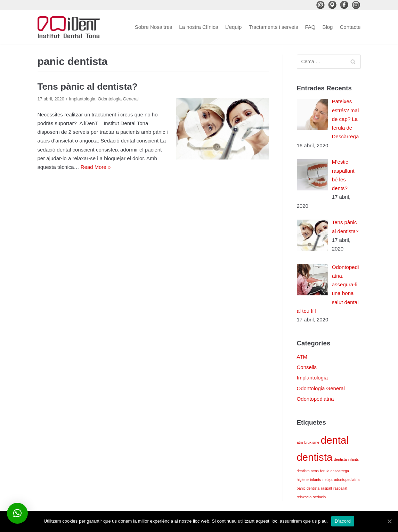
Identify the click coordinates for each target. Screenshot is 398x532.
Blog (327, 27)
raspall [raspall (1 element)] (326, 488)
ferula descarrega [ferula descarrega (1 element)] (335, 471)
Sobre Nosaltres (154, 27)
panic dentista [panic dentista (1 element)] (308, 488)
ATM (302, 357)
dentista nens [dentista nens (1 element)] (308, 471)
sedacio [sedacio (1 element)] (319, 497)
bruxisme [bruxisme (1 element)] (312, 442)
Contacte (350, 27)
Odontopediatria (315, 399)
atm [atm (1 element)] (300, 442)
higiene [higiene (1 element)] (303, 480)
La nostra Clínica (199, 27)
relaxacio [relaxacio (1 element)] (304, 497)
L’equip (234, 27)
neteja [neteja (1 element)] (328, 480)
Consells (307, 367)
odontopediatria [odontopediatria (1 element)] (347, 480)
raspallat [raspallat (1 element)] (340, 488)
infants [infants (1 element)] (315, 480)
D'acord (343, 521)
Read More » (96, 167)
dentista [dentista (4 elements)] (315, 457)
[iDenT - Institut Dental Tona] (69, 27)
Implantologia (82, 99)
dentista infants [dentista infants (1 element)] (346, 459)
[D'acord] (389, 521)
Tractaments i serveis (273, 27)
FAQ (310, 27)
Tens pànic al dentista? (88, 87)
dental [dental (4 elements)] (335, 440)
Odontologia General (118, 99)
